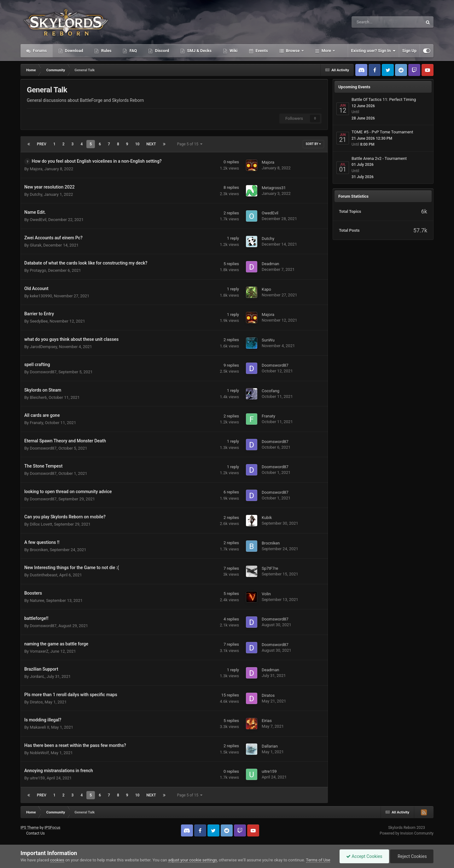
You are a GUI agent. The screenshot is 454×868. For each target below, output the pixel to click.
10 (137, 144)
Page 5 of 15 (190, 144)
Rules (106, 51)
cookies (57, 860)
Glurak (35, 245)
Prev (42, 144)
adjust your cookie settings (192, 860)
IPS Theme (30, 828)
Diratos (36, 702)
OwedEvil (38, 220)
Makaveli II (39, 727)
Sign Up (409, 51)
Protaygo (38, 270)
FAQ (133, 51)
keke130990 (41, 296)
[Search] (371, 22)
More (326, 51)
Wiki (233, 51)
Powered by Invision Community (407, 833)
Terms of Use (318, 860)
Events (261, 51)
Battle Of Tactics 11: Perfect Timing (384, 99)
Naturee (37, 600)
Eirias (267, 721)
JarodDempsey (43, 347)
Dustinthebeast (44, 575)
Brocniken (39, 550)
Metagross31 (274, 188)
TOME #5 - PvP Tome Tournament (382, 132)
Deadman (270, 264)
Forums (39, 51)
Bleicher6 (38, 397)
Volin (266, 594)
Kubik (267, 518)
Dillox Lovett (41, 524)
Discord (161, 51)
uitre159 (37, 778)
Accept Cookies (364, 856)
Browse (293, 51)
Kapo (266, 289)
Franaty (36, 423)
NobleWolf (39, 753)
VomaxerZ (39, 651)
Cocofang (271, 391)
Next (151, 144)
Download (74, 51)
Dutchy (36, 194)
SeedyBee (39, 321)
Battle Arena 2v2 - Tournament (379, 158)
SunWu (268, 340)
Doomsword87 (43, 372)
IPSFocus (52, 828)
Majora (36, 169)
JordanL (37, 676)
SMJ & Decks (199, 51)
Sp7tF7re (270, 568)
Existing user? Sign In (373, 51)
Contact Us (35, 833)
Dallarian (270, 746)
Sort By (313, 144)
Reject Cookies (412, 856)
